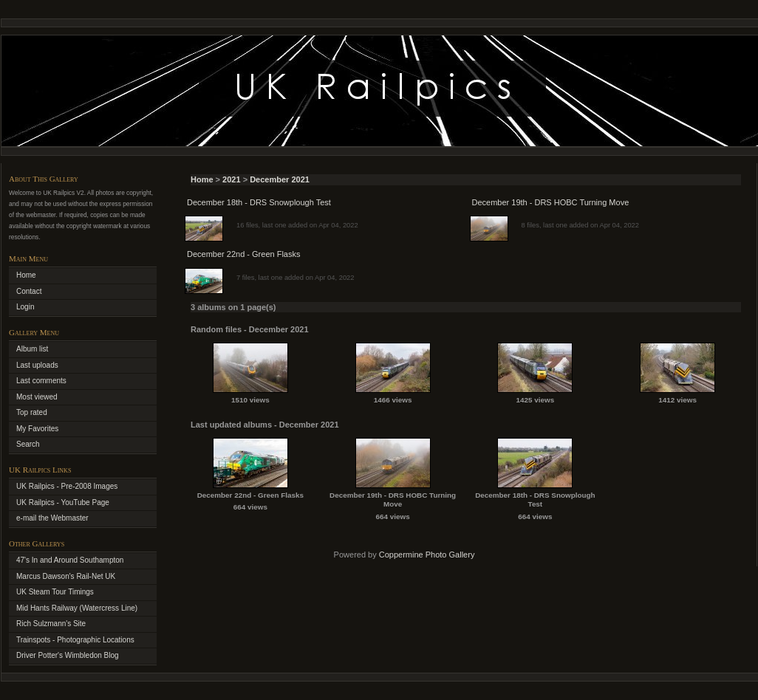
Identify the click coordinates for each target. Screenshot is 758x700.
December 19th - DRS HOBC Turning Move (551, 202)
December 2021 (280, 179)
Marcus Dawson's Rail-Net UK (66, 576)
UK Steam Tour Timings (55, 592)
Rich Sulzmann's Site (51, 624)
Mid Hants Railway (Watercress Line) (77, 608)
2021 (231, 179)
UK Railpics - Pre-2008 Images (67, 486)
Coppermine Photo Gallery (427, 555)
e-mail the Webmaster (52, 518)
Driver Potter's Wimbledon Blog (68, 655)
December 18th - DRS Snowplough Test (259, 202)
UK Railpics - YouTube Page (63, 502)
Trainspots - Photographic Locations (75, 640)
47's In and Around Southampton (70, 560)
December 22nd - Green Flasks (243, 254)
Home (202, 179)
